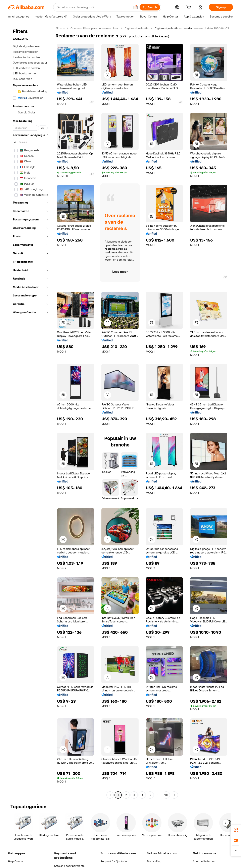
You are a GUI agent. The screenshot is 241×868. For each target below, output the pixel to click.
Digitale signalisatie (136, 28)
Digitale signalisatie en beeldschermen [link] (179, 28)
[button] (136, 7)
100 (166, 795)
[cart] (189, 8)
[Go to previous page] (110, 795)
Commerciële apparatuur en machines (94, 28)
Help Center (16, 861)
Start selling (154, 861)
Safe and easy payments (69, 866)
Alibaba (60, 28)
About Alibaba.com (205, 861)
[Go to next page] (174, 795)
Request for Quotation (114, 861)
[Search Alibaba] (94, 7)
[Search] (150, 7)
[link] (236, 830)
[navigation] (31, 412)
